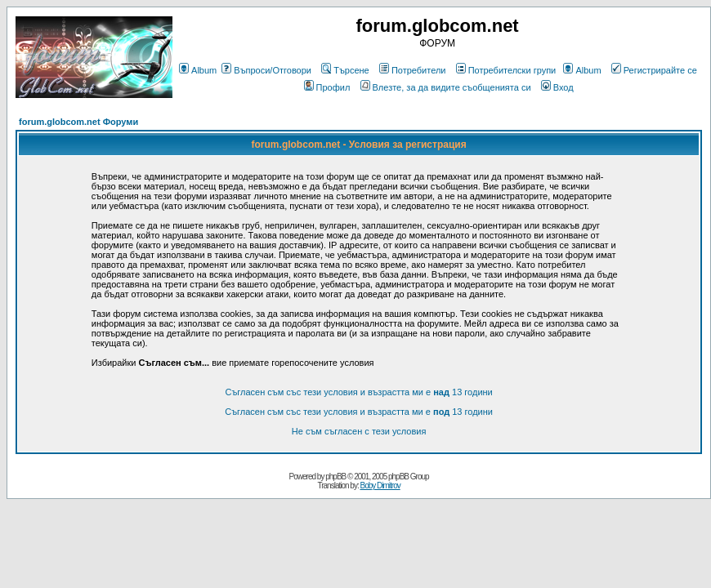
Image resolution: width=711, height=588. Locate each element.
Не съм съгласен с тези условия (359, 431)
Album (198, 70)
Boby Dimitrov (380, 486)
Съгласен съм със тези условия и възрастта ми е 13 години (358, 392)
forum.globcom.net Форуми (78, 122)
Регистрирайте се (654, 70)
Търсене (345, 70)
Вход (557, 87)
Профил (327, 87)
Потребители (413, 70)
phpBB (335, 477)
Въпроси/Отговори (266, 70)
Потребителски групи (506, 70)
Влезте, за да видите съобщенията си (446, 87)
